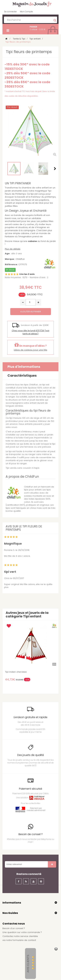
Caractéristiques (22, 376)
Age (7, 254)
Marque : (10, 259)
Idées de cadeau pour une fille (30, 350)
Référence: (11, 265)
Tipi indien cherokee (16, 672)
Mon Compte (26, 12)
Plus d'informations (24, 367)
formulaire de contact (24, 940)
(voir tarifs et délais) (31, 332)
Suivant (55, 169)
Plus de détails (13, 249)
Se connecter (10, 12)
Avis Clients (28, 964)
